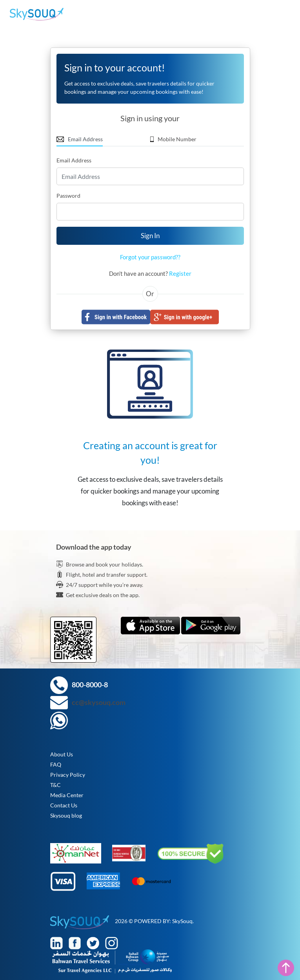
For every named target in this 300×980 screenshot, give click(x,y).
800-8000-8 (90, 685)
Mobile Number (174, 139)
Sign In (150, 236)
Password (68, 196)
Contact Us (64, 805)
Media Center (67, 795)
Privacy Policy (68, 775)
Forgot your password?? (150, 257)
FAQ (56, 764)
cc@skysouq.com (99, 702)
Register (180, 273)
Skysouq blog (66, 815)
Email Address (80, 139)
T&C (55, 785)
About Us (62, 754)
